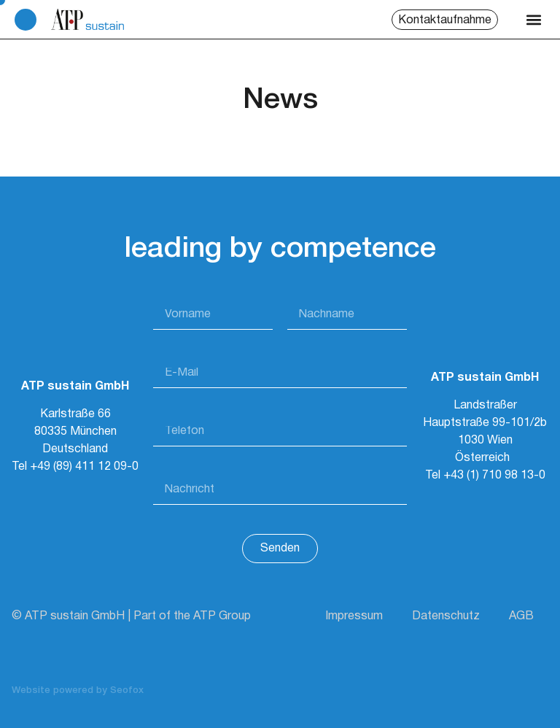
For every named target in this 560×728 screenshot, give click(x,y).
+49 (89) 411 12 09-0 (84, 467)
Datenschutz (446, 616)
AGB (521, 616)
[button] (533, 19)
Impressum (354, 616)
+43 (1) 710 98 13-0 (494, 476)
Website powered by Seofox (78, 690)
